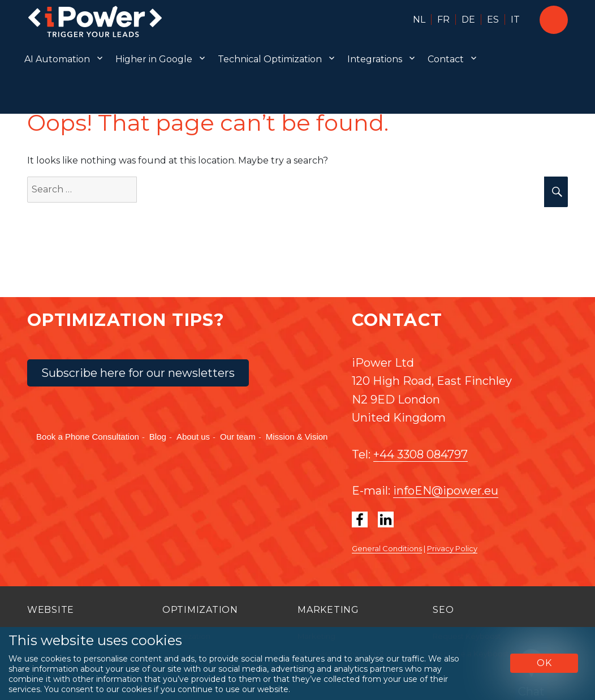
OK (544, 663)
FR (443, 20)
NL (419, 20)
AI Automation (57, 59)
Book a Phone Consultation (88, 437)
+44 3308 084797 (421, 454)
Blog (158, 437)
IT (515, 20)
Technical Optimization (270, 59)
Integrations (375, 59)
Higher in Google (154, 59)
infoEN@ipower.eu (446, 491)
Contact (446, 59)
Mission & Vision (297, 437)
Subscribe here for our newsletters (138, 373)
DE (468, 20)
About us (193, 437)
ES (493, 20)
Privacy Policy (452, 548)
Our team (238, 437)
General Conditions (387, 548)
